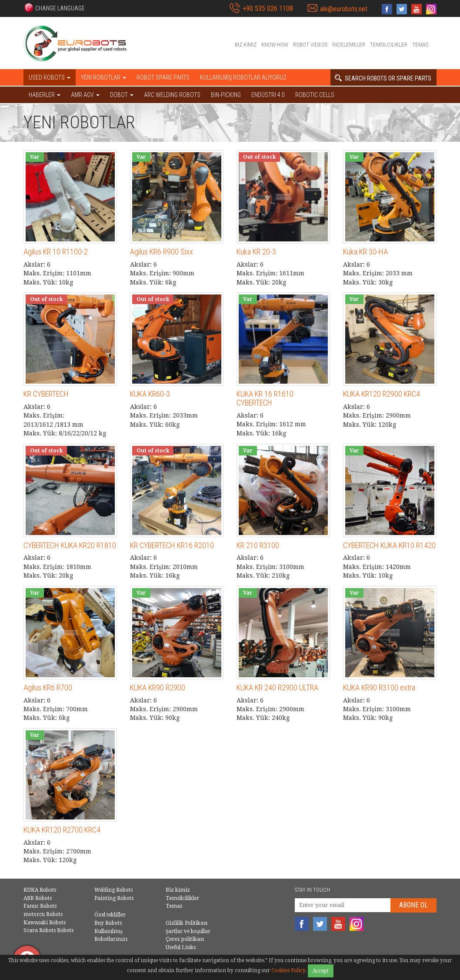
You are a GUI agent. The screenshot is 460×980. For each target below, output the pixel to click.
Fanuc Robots (40, 906)
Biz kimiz (246, 45)
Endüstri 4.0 (268, 95)
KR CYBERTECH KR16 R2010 (172, 545)
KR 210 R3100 (258, 545)
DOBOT (122, 95)
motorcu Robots (43, 914)
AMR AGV (85, 95)
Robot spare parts (163, 77)
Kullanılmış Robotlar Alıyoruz (243, 77)
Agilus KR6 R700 (48, 687)
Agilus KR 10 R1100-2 (56, 252)
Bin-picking (226, 95)
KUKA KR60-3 (150, 394)
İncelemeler (349, 45)
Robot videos (310, 45)
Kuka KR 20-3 (256, 252)
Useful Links (181, 947)
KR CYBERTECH (46, 394)
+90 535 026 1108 (268, 8)
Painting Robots (114, 898)
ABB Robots (38, 898)
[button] (54, 8)
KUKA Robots (40, 890)
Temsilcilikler (389, 45)
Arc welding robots (172, 95)
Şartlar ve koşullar (188, 931)
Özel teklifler (110, 915)
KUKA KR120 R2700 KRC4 (62, 830)
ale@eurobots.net (344, 9)
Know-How (275, 45)
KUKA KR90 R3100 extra (379, 687)
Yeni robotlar (103, 77)
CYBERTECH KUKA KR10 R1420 (389, 545)
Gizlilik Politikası (187, 923)
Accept (321, 971)
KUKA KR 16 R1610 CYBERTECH (265, 398)
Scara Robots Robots (48, 930)
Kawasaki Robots (45, 923)
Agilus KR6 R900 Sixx (162, 252)
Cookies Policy (288, 970)
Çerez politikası (185, 939)
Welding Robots (113, 890)
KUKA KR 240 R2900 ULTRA (277, 687)
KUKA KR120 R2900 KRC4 (382, 394)
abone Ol (413, 905)
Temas (420, 45)
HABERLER (45, 95)
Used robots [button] (50, 77)
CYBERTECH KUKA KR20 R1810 (70, 545)
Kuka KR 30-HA (365, 252)
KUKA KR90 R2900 (158, 687)
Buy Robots (108, 923)
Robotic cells (315, 95)
